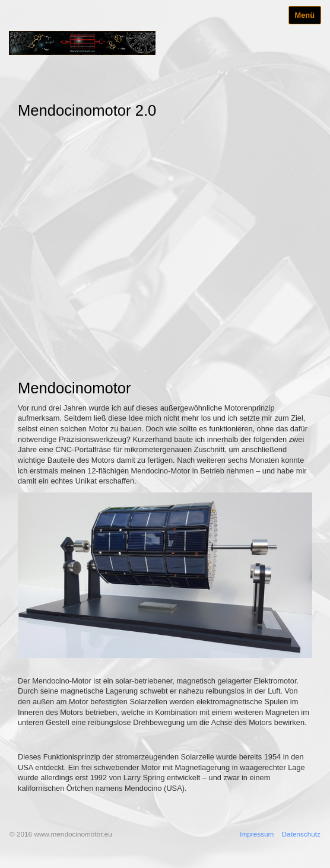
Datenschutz (301, 834)
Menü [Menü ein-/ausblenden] (305, 15)
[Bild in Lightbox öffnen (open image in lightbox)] (165, 575)
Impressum (256, 834)
